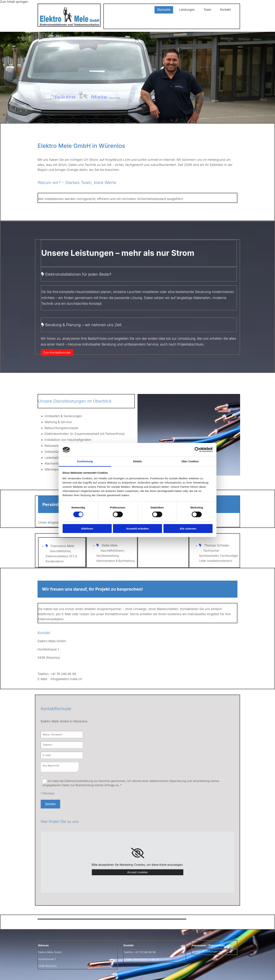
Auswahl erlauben (137, 529)
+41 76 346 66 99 (63, 674)
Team (207, 10)
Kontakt (225, 10)
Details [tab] (137, 461)
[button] (57, 353)
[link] (138, 853)
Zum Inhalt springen (14, 2)
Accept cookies (138, 872)
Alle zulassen (188, 529)
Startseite (164, 10)
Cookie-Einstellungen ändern (210, 951)
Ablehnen (87, 529)
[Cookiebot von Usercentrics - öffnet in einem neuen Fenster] (197, 450)
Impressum (199, 945)
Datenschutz (217, 945)
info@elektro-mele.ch (66, 679)
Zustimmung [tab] (85, 461)
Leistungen (187, 10)
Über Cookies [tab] (190, 461)
